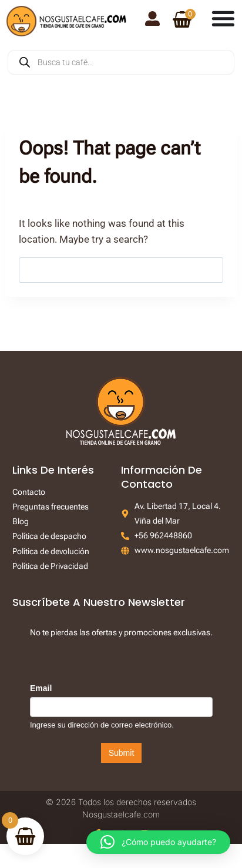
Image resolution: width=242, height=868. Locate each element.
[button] (158, 842)
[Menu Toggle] (223, 18)
